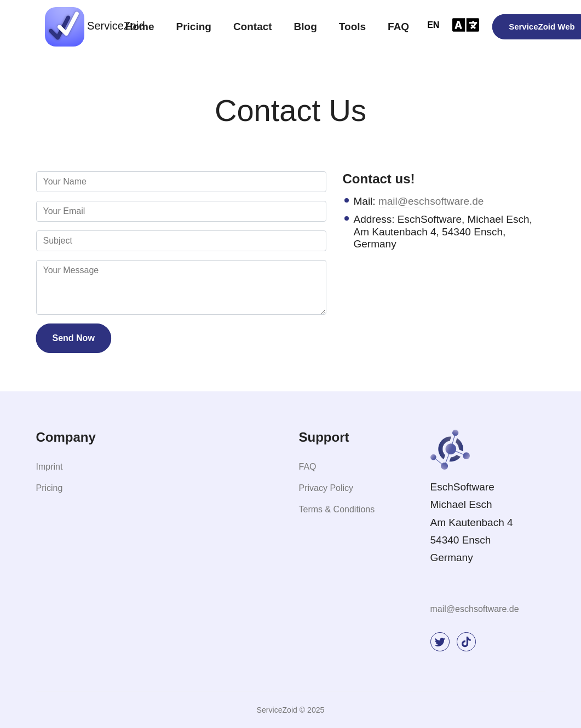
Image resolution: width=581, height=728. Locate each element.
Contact (253, 27)
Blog (306, 27)
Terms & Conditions (337, 509)
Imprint (50, 467)
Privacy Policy (326, 488)
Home (140, 27)
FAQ (398, 27)
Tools (352, 27)
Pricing (193, 27)
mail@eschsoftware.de (431, 201)
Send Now (74, 338)
